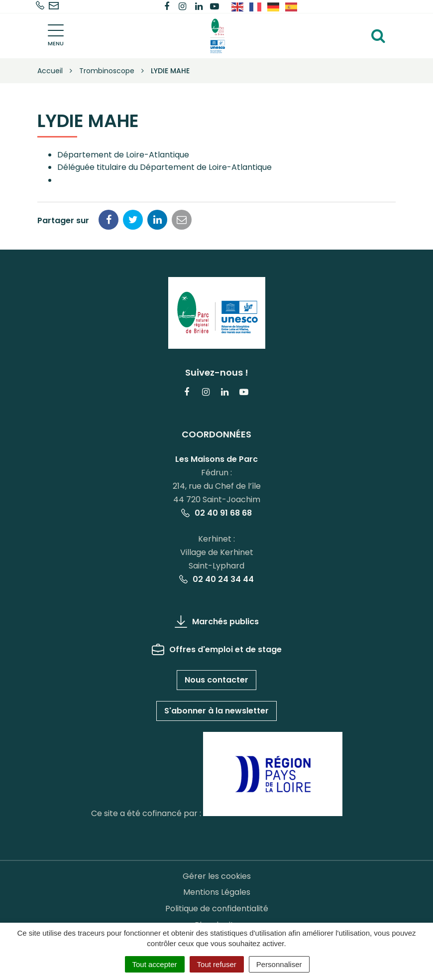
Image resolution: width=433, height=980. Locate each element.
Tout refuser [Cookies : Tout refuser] (217, 964)
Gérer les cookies (217, 876)
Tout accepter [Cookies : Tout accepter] (155, 964)
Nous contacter (216, 680)
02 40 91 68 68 (216, 513)
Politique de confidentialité (217, 909)
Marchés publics (217, 622)
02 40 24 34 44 (216, 579)
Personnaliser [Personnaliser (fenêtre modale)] (279, 964)
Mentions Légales (217, 892)
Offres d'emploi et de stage (217, 649)
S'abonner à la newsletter (216, 711)
